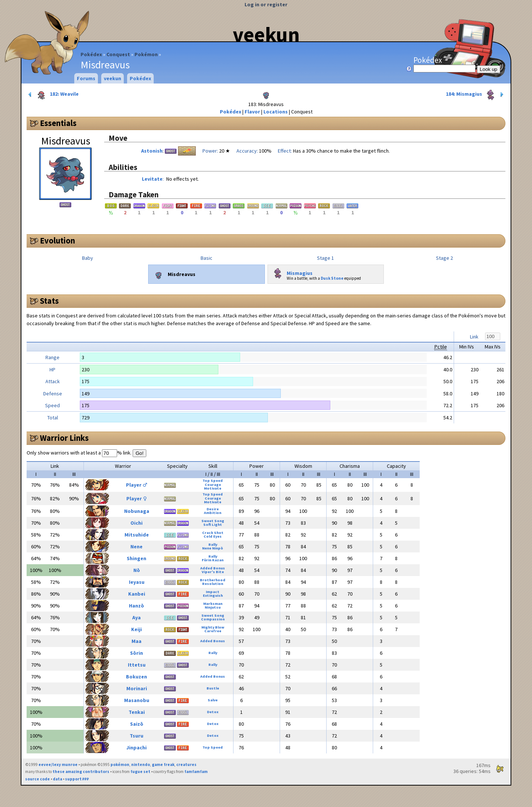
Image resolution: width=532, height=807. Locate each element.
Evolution (57, 241)
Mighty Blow (213, 627)
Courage (213, 485)
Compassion (213, 619)
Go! (139, 453)
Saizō (137, 724)
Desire (213, 509)
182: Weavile (53, 95)
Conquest (118, 54)
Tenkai (137, 712)
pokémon (120, 765)
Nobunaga (137, 511)
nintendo (141, 765)
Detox (213, 712)
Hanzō (137, 606)
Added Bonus (213, 568)
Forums (86, 78)
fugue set (140, 772)
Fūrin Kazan (213, 560)
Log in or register (266, 4)
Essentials (58, 123)
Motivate (213, 488)
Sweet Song (213, 521)
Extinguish (213, 595)
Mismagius (292, 272)
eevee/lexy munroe (58, 765)
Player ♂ (137, 485)
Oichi (137, 523)
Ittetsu (137, 665)
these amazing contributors (81, 772)
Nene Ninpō (213, 548)
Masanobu (137, 700)
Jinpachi (137, 748)
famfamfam (196, 772)
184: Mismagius (475, 95)
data (57, 779)
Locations (276, 112)
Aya (137, 617)
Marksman (213, 604)
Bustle (213, 688)
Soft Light (213, 525)
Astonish (152, 151)
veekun (266, 34)
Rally (213, 544)
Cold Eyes (213, 536)
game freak (163, 765)
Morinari (137, 688)
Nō (137, 570)
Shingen (137, 558)
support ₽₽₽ (77, 779)
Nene (137, 546)
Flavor (252, 112)
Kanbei (137, 594)
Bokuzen (137, 677)
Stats (49, 301)
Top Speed (213, 481)
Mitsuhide (137, 535)
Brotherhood (213, 580)
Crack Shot (213, 533)
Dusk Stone (332, 278)
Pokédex (91, 54)
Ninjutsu (213, 607)
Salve (213, 700)
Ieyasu (137, 582)
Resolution (213, 584)
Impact (213, 592)
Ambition (213, 513)
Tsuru (137, 736)
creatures (186, 765)
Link (474, 337)
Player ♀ (137, 498)
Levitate (152, 179)
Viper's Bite (213, 572)
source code (37, 779)
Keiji (137, 629)
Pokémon (146, 54)
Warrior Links (64, 438)
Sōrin (137, 653)
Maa (137, 641)
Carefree (213, 631)
